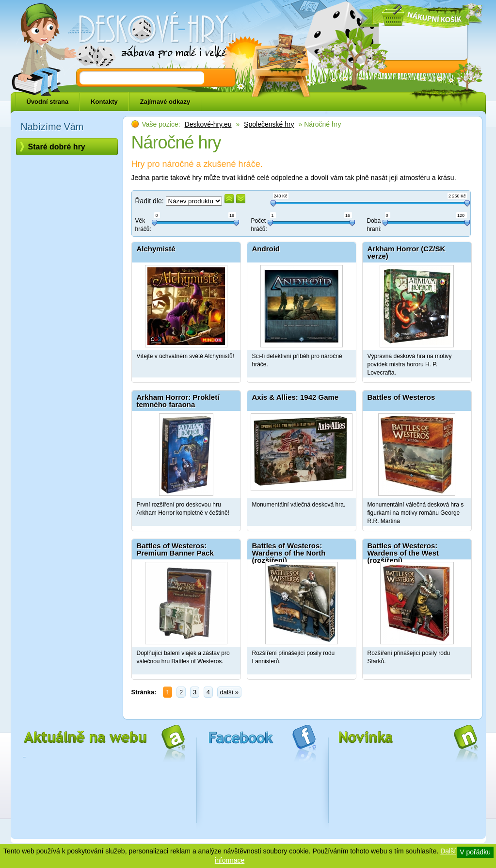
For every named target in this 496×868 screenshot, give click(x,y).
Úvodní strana (48, 102)
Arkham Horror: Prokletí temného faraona (178, 401)
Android (266, 249)
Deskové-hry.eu (208, 124)
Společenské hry (269, 124)
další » (229, 692)
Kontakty (104, 102)
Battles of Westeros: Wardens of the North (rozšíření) (289, 551)
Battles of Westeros (401, 397)
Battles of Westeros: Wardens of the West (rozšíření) (403, 551)
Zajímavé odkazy (165, 102)
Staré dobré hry (57, 147)
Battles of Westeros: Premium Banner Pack (175, 549)
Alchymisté (156, 249)
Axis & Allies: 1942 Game (296, 397)
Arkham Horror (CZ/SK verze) (407, 252)
